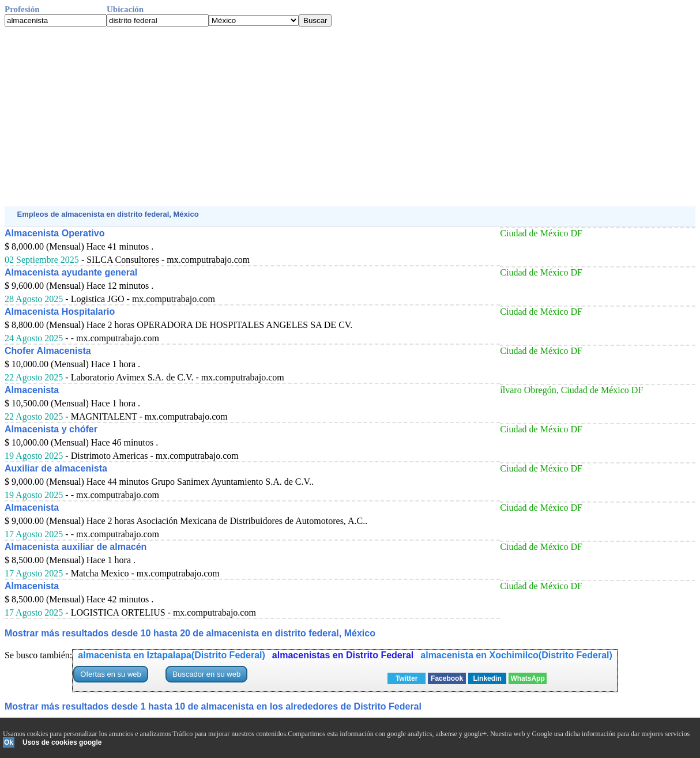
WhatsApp (527, 678)
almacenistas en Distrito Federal (343, 655)
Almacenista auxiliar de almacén (76, 547)
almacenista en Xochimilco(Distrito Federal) (516, 655)
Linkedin (487, 678)
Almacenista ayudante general (71, 272)
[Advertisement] (350, 116)
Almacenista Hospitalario (60, 312)
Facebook (447, 678)
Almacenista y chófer (51, 429)
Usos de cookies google (62, 742)
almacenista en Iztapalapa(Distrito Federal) (172, 655)
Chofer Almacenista (48, 351)
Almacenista (32, 390)
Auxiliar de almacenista (56, 468)
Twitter (407, 678)
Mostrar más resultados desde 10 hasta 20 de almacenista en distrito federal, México (190, 633)
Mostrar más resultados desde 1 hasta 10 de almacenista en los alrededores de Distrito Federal (213, 706)
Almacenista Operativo (54, 233)
